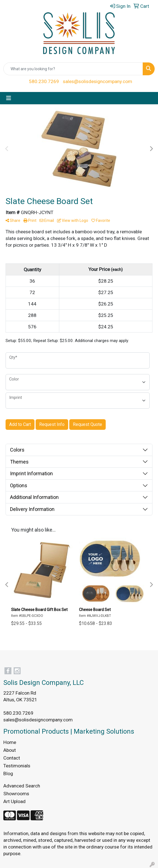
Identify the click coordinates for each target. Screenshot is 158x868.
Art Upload (14, 801)
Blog (8, 774)
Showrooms (16, 794)
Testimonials (17, 766)
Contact (12, 758)
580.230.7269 (44, 81)
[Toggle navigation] (9, 98)
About (10, 750)
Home (10, 742)
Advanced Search (22, 786)
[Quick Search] (73, 69)
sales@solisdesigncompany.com (97, 81)
